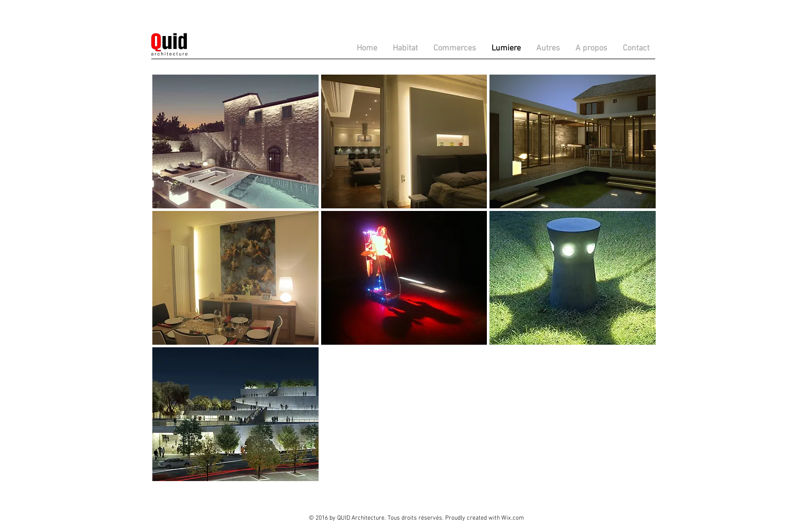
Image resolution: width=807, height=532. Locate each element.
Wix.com (513, 518)
